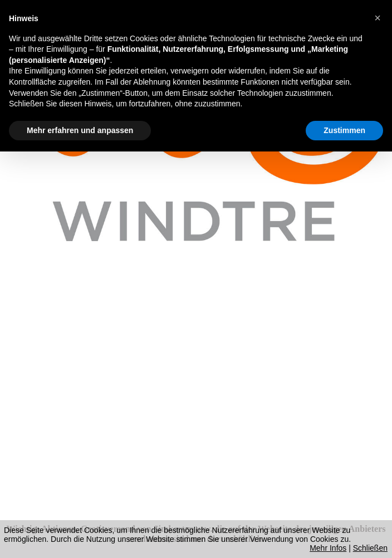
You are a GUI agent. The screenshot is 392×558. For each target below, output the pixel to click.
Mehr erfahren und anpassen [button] (80, 130)
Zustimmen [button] (344, 130)
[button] (378, 18)
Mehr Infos (328, 548)
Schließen (370, 548)
